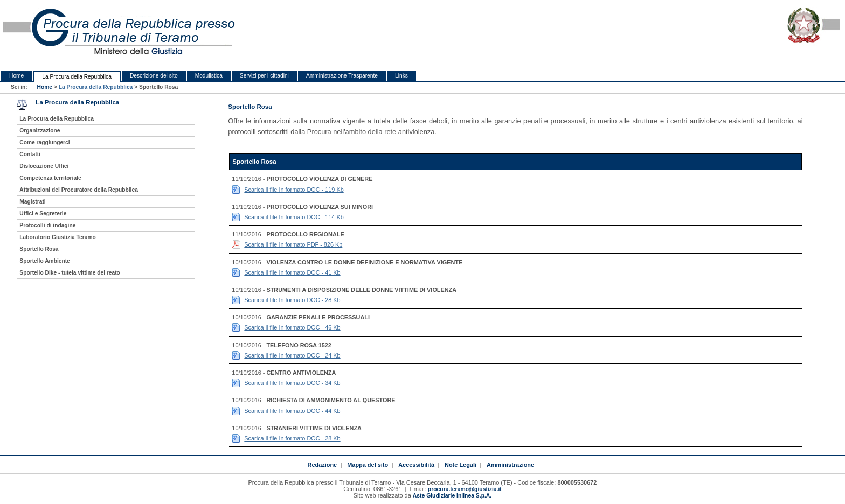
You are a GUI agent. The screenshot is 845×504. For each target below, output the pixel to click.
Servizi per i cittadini (264, 76)
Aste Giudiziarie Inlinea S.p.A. (452, 496)
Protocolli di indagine (47, 225)
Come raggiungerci (44, 142)
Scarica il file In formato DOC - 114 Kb (294, 217)
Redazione (322, 465)
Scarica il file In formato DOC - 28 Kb (292, 300)
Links (401, 76)
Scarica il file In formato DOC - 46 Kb (292, 327)
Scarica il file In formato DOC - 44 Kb (292, 411)
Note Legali (460, 465)
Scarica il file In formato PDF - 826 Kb (293, 244)
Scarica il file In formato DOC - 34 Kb (292, 383)
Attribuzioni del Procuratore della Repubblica (79, 190)
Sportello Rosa (39, 249)
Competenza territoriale (50, 178)
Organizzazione (40, 131)
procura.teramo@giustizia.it (465, 489)
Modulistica (209, 76)
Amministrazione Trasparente (342, 76)
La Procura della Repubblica (77, 77)
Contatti (30, 154)
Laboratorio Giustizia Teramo (57, 237)
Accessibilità (416, 465)
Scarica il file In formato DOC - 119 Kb (294, 190)
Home (16, 76)
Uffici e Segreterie (43, 213)
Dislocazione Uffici (44, 166)
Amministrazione (510, 465)
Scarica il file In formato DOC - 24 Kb (292, 355)
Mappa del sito (368, 465)
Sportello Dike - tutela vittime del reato (70, 273)
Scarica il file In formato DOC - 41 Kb (292, 272)
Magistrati (32, 202)
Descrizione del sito (154, 76)
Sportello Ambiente (44, 261)
